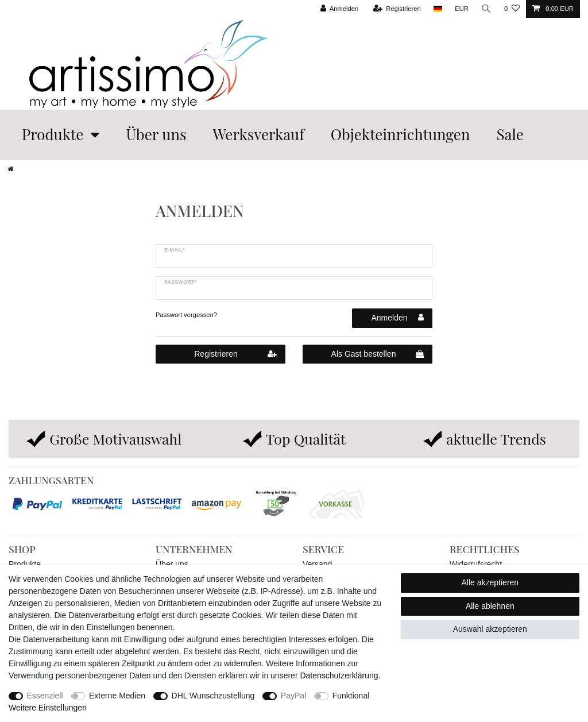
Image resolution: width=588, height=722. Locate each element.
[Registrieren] (396, 9)
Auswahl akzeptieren (490, 629)
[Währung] (462, 9)
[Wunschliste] (512, 9)
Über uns (156, 134)
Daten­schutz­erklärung (339, 675)
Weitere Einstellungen (48, 708)
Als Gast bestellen (378, 354)
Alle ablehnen (490, 606)
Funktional (351, 696)
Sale (510, 134)
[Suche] (486, 9)
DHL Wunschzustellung (213, 696)
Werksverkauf (259, 134)
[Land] (437, 9)
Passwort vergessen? (186, 315)
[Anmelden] (339, 9)
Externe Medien (117, 696)
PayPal (293, 696)
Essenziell (45, 696)
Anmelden (397, 318)
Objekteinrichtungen (401, 134)
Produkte (53, 134)
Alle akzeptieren (490, 582)
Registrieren (235, 354)
